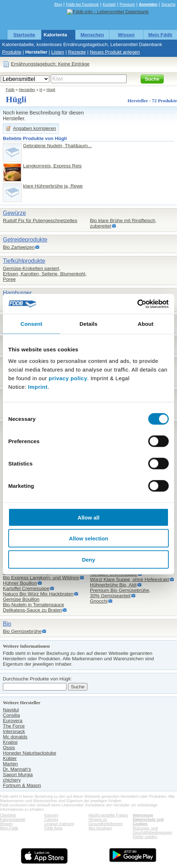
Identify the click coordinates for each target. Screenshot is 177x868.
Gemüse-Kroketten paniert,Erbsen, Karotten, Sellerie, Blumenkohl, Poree (45, 274)
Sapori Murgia (18, 775)
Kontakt (109, 4)
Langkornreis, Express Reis (52, 166)
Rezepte (77, 52)
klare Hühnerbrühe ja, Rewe (53, 186)
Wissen (126, 35)
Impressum (143, 815)
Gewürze (14, 213)
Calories (51, 819)
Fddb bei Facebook (82, 4)
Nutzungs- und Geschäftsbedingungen (153, 830)
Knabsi (10, 742)
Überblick (8, 815)
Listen (58, 52)
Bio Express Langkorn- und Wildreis (41, 578)
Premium (127, 4)
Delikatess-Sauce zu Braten (32, 610)
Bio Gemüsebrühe (22, 631)
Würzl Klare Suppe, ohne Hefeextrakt (130, 579)
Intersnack (14, 731)
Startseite (24, 35)
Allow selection (88, 538)
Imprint (38, 386)
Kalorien (51, 815)
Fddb (10, 90)
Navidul (11, 710)
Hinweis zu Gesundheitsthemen (106, 822)
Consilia (11, 715)
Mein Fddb (160, 35)
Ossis (9, 748)
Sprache (168, 4)
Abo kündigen (100, 828)
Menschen (92, 35)
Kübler (10, 758)
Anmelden (148, 4)
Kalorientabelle (61, 35)
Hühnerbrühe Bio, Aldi (113, 585)
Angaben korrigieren (35, 128)
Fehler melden (145, 837)
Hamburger (17, 293)
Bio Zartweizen (19, 247)
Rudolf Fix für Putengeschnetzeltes (40, 221)
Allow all (89, 517)
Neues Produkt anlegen (115, 52)
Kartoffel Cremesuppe (26, 588)
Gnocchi (99, 601)
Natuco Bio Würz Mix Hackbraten (38, 594)
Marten (10, 764)
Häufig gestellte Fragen (108, 815)
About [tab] (146, 324)
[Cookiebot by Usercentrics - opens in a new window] (137, 304)
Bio (7, 624)
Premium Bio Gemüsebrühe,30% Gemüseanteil (120, 593)
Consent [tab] (31, 324)
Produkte (12, 52)
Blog (58, 4)
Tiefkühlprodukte (24, 261)
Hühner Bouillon (20, 583)
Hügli (51, 90)
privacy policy (68, 378)
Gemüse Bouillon (21, 599)
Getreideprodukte (25, 240)
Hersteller (36, 52)
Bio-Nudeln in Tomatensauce (33, 605)
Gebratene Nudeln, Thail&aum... (57, 146)
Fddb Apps (53, 828)
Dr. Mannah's (17, 769)
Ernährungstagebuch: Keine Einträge (50, 64)
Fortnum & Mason (22, 785)
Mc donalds (15, 737)
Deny (89, 559)
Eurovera (13, 721)
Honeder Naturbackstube (29, 753)
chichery (12, 780)
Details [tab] (88, 324)
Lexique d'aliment (59, 824)
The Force (14, 726)
